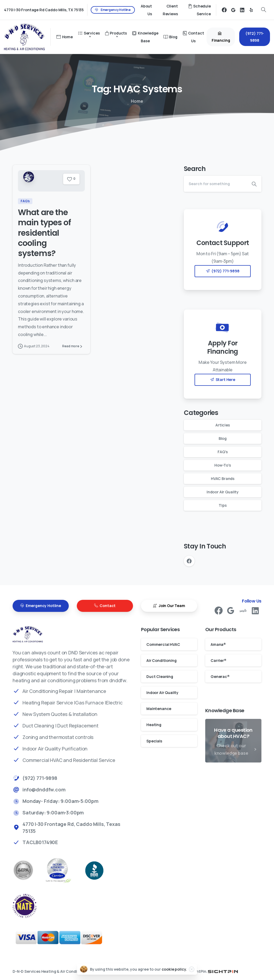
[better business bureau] (100, 870)
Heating (154, 725)
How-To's (223, 465)
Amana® (218, 644)
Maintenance (159, 709)
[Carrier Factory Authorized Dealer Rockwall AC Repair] (63, 870)
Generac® (220, 676)
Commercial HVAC (163, 644)
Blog (223, 438)
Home (137, 101)
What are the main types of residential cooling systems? (44, 233)
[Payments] (65, 938)
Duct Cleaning (160, 676)
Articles (223, 425)
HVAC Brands (223, 478)
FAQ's (222, 452)
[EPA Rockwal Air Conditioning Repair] (29, 870)
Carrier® (218, 660)
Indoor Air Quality (223, 492)
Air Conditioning (161, 660)
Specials (154, 741)
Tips (222, 505)
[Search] (215, 184)
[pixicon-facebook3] (219, 613)
